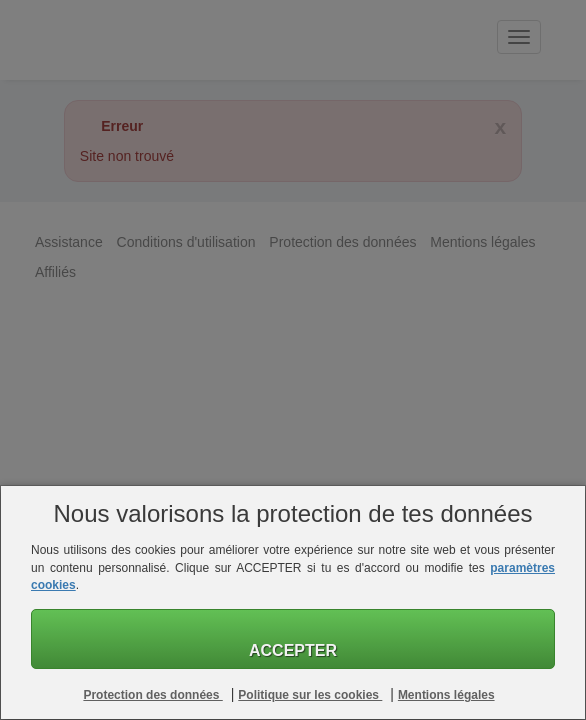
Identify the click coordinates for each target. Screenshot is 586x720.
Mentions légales (446, 695)
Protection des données (152, 695)
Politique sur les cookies (310, 695)
